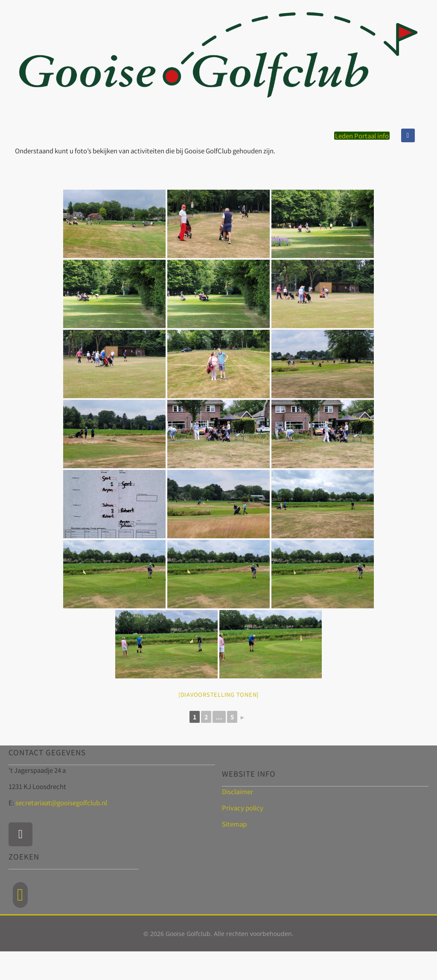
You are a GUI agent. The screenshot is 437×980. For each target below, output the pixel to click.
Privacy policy (243, 808)
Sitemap (234, 824)
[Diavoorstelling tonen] (218, 694)
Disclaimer (237, 791)
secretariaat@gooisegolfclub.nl (61, 802)
